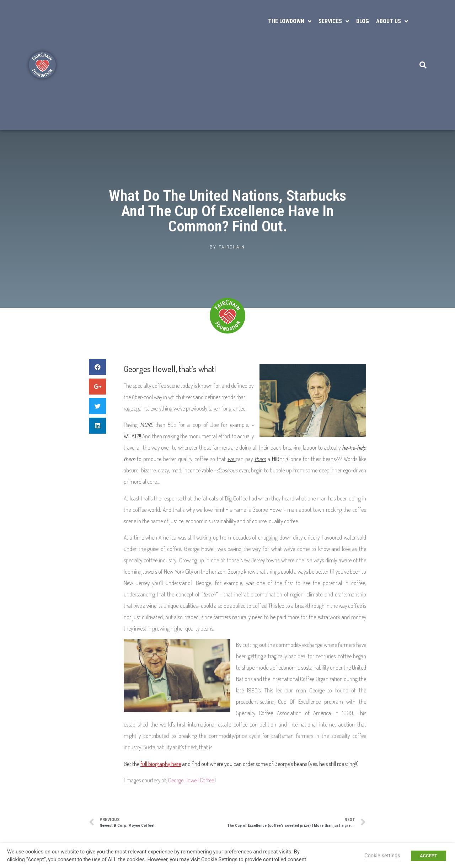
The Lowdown (290, 22)
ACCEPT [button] (429, 856)
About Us (392, 22)
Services (334, 22)
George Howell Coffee (191, 780)
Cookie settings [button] (382, 856)
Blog (363, 21)
